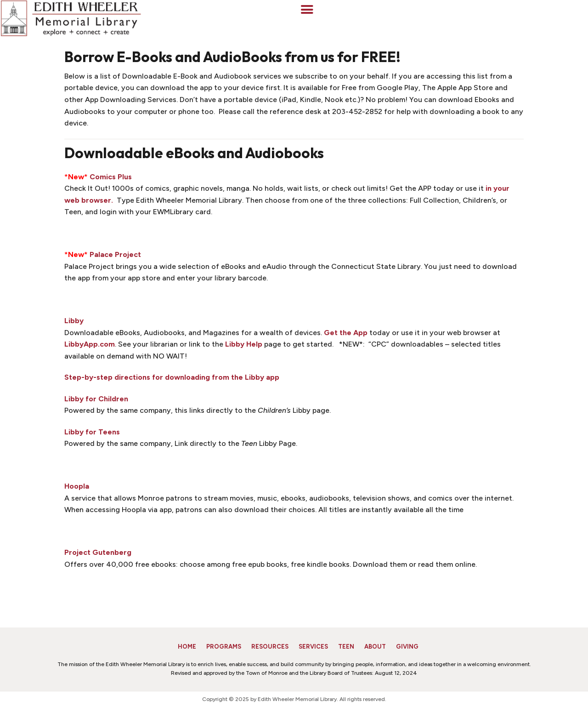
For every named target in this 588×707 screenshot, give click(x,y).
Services (313, 647)
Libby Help (244, 344)
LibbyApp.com (90, 344)
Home (187, 647)
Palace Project (115, 254)
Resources (270, 647)
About (375, 647)
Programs (224, 647)
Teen (346, 647)
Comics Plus (111, 177)
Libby (74, 321)
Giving (407, 647)
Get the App (346, 333)
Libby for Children (96, 399)
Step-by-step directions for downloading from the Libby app (172, 377)
